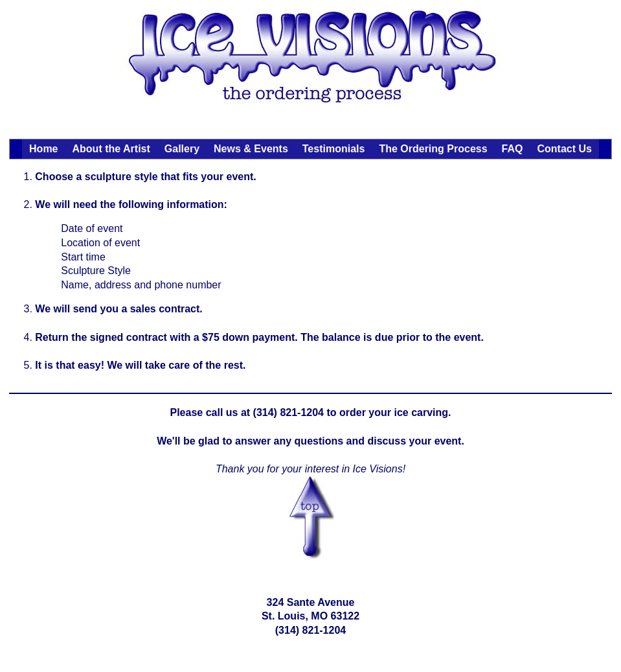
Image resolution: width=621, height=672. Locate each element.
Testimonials (334, 149)
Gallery (182, 149)
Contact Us (564, 149)
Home (43, 149)
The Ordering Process (433, 149)
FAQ (513, 149)
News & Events (251, 149)
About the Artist (111, 149)
